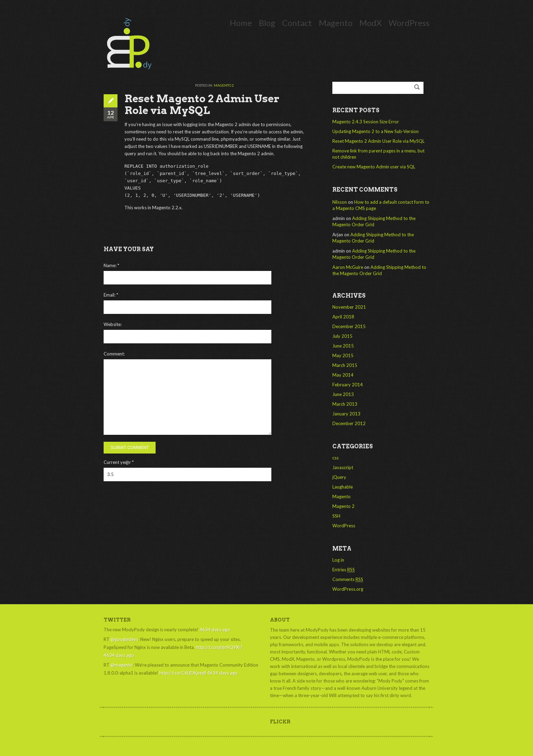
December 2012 (349, 423)
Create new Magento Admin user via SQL (374, 167)
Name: (111, 265)
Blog (267, 23)
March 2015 (345, 365)
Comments (348, 579)
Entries (344, 570)
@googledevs (124, 639)
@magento (122, 665)
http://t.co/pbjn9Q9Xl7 (219, 647)
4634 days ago (215, 630)
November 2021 (349, 307)
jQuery (339, 477)
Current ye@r (119, 462)
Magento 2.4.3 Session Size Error (366, 122)
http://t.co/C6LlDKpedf (183, 673)
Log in (338, 560)
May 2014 (343, 375)
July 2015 (342, 336)
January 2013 (346, 414)
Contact (297, 23)
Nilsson (340, 202)
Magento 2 (224, 85)
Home (241, 23)
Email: (111, 295)
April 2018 (343, 317)
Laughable (343, 487)
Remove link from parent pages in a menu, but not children (378, 154)
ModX (370, 23)
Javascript (343, 467)
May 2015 (343, 355)
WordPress (409, 23)
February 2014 (348, 385)
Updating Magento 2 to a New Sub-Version (375, 131)
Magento (336, 23)
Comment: (114, 354)
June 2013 (343, 394)
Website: (113, 324)
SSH (336, 516)
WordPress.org (348, 589)
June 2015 (343, 346)
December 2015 (349, 326)
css (335, 458)
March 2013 (345, 404)
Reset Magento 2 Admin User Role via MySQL (378, 141)
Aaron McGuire (348, 267)
